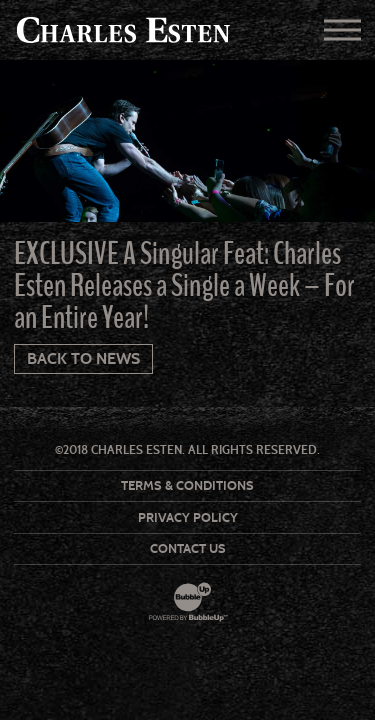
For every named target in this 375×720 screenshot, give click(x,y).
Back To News (83, 358)
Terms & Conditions (187, 485)
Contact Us (188, 548)
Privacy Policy (188, 517)
